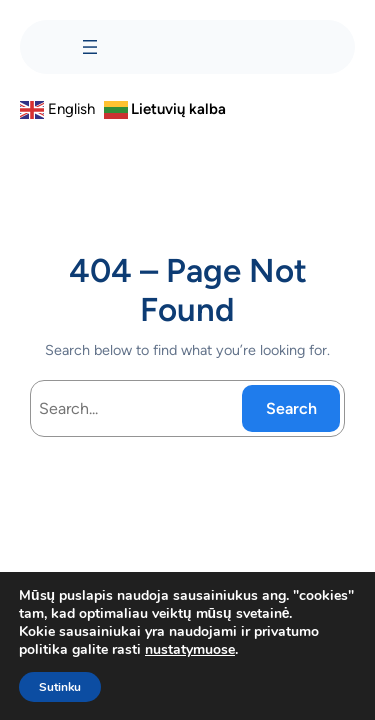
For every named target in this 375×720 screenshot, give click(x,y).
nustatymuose (190, 650)
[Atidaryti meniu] (90, 47)
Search (291, 408)
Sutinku (60, 687)
